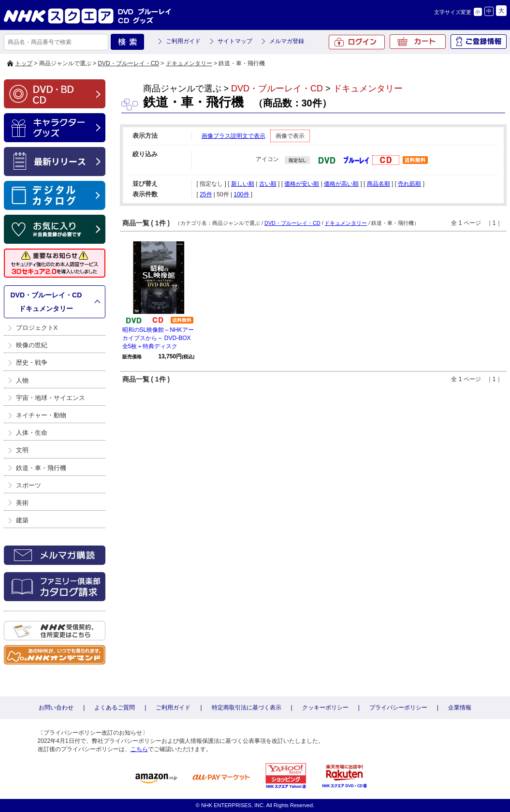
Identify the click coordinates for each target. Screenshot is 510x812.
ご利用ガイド (183, 41)
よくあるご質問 (115, 708)
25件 (206, 194)
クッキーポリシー (325, 708)
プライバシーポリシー (398, 708)
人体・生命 (32, 433)
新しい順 (243, 184)
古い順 (268, 184)
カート (418, 42)
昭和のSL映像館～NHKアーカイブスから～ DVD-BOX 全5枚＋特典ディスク (158, 338)
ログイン (357, 42)
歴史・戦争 (32, 362)
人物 (22, 380)
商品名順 (379, 184)
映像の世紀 (32, 345)
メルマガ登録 (287, 41)
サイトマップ (235, 41)
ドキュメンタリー (189, 63)
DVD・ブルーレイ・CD (128, 63)
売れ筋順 (409, 184)
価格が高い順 (341, 184)
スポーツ (29, 485)
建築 (22, 520)
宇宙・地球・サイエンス (51, 398)
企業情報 (460, 708)
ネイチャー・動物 (41, 415)
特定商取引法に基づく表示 (247, 708)
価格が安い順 (302, 184)
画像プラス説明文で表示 (233, 136)
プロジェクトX (37, 328)
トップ (24, 63)
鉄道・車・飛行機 (41, 468)
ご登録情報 (479, 42)
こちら (139, 749)
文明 (22, 450)
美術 (22, 503)
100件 (241, 194)
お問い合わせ (56, 708)
